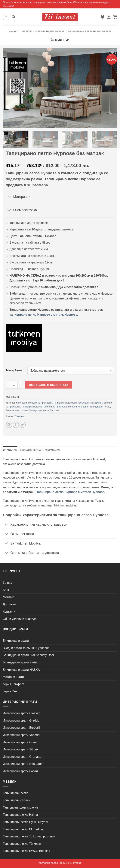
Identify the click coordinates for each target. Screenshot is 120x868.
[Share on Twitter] (23, 425)
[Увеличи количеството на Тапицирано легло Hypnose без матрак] (20, 385)
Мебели (27, 31)
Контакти (9, 612)
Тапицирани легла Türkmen (44, 410)
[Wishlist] (103, 17)
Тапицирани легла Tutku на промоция (29, 836)
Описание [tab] (10, 450)
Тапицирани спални (17, 410)
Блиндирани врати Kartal (20, 662)
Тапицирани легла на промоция (90, 31)
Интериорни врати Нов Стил (23, 764)
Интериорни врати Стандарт (23, 757)
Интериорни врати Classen (22, 713)
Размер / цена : (15, 370)
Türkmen (19, 416)
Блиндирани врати (16, 641)
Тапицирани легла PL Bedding (24, 829)
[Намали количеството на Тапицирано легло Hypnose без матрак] (8, 385)
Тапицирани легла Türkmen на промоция (44, 407)
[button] (6, 17)
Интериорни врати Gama (20, 742)
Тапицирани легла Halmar (21, 815)
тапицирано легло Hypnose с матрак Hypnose (43, 315)
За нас (7, 583)
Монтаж (8, 597)
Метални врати (13, 677)
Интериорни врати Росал (20, 771)
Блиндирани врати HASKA (21, 670)
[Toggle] (9, 197)
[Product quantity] (14, 385)
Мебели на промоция (50, 31)
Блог (6, 590)
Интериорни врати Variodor (22, 735)
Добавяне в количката (49, 385)
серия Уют (10, 691)
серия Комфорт (14, 684)
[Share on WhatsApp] (9, 425)
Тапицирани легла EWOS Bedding (26, 851)
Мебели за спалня (78, 407)
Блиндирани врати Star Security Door (28, 655)
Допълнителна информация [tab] (40, 450)
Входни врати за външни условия (26, 648)
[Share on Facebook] (16, 425)
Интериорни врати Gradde (21, 721)
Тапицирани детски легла (21, 808)
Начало (14, 31)
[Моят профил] (109, 17)
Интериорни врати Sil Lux (21, 749)
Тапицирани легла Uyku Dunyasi (25, 822)
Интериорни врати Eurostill (21, 728)
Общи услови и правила (20, 619)
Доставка (9, 604)
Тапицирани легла (100, 407)
